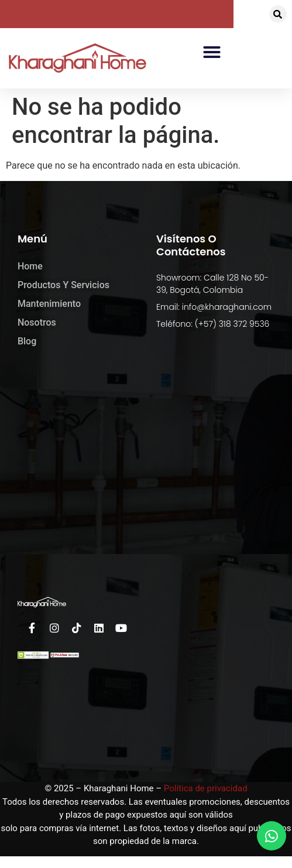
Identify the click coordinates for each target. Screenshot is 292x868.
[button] (278, 14)
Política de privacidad (206, 788)
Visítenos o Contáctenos (191, 245)
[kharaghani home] (146, 472)
